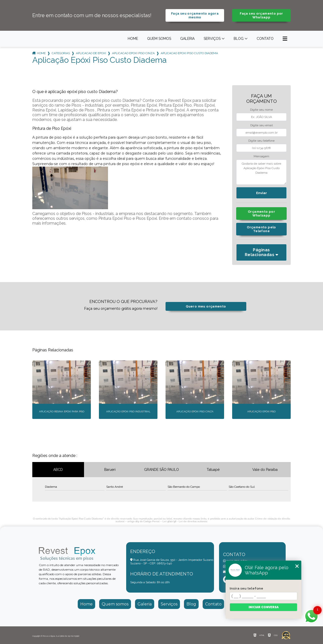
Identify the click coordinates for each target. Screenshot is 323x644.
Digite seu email (262, 125)
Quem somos (159, 39)
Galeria (187, 39)
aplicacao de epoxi (91, 53)
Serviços (212, 39)
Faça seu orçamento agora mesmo (195, 15)
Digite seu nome (261, 110)
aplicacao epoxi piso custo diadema (189, 53)
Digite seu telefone (261, 141)
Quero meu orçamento (206, 306)
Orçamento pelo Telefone (261, 229)
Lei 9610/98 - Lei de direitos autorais (185, 521)
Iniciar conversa (264, 607)
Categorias (61, 53)
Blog (239, 39)
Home (133, 39)
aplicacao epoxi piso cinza (133, 53)
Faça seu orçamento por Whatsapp (261, 15)
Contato (265, 39)
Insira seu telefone (246, 588)
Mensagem (261, 156)
